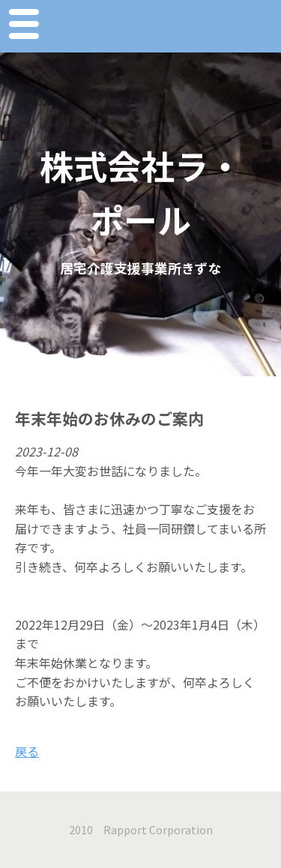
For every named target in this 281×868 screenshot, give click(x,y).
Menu (23, 26)
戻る (27, 751)
